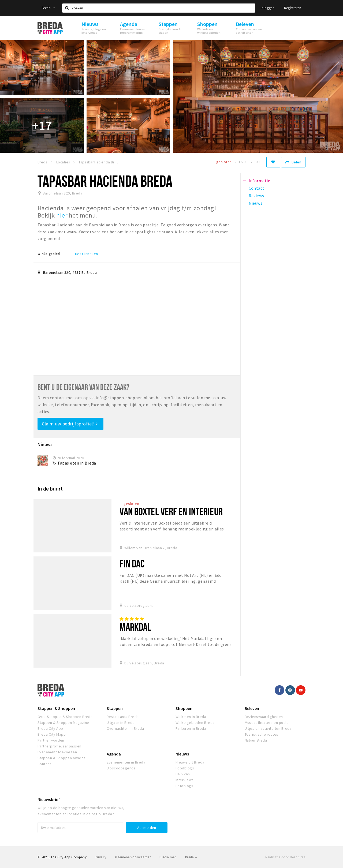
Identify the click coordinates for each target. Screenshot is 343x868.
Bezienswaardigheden (264, 717)
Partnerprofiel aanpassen (59, 746)
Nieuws (182, 754)
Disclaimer (168, 857)
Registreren (293, 8)
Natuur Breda (256, 740)
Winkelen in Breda (191, 717)
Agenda (114, 754)
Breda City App (50, 728)
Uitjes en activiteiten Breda (268, 728)
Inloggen (268, 8)
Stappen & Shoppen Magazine (63, 723)
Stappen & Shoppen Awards (62, 758)
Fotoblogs (184, 786)
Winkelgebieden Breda (195, 723)
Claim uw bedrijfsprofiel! (70, 424)
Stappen (115, 708)
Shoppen (184, 708)
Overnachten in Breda (125, 728)
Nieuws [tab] (256, 203)
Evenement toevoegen (57, 752)
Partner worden (51, 740)
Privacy (100, 857)
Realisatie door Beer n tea (285, 857)
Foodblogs (185, 768)
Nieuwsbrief (49, 799)
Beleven (252, 708)
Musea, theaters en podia (267, 723)
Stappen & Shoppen (56, 708)
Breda (49, 8)
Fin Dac (132, 564)
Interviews (185, 780)
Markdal (135, 627)
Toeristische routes (262, 734)
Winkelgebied (49, 254)
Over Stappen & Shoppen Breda (65, 717)
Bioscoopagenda (121, 768)
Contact (44, 764)
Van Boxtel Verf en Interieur (171, 511)
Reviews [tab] (256, 196)
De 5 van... (184, 774)
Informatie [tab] (260, 181)
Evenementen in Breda (126, 762)
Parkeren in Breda (191, 728)
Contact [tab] (257, 188)
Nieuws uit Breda (190, 762)
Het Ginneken (87, 254)
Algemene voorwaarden (133, 857)
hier (62, 215)
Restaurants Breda (123, 717)
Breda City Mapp (52, 734)
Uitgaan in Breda (121, 723)
